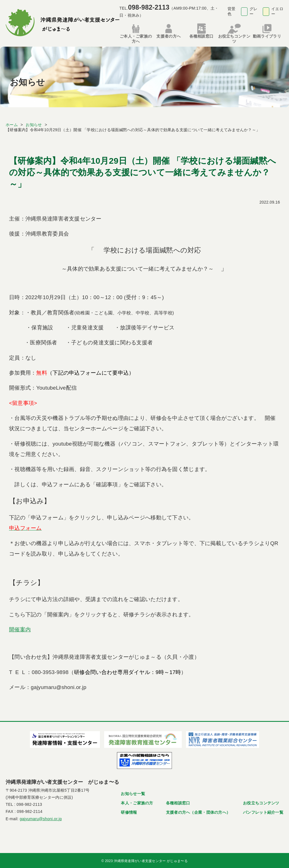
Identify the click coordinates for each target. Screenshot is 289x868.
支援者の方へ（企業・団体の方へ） (198, 811)
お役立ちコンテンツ (261, 802)
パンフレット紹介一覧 (263, 811)
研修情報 (129, 811)
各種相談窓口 (178, 802)
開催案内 (20, 628)
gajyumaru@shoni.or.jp (41, 817)
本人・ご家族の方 (137, 802)
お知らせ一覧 (133, 793)
